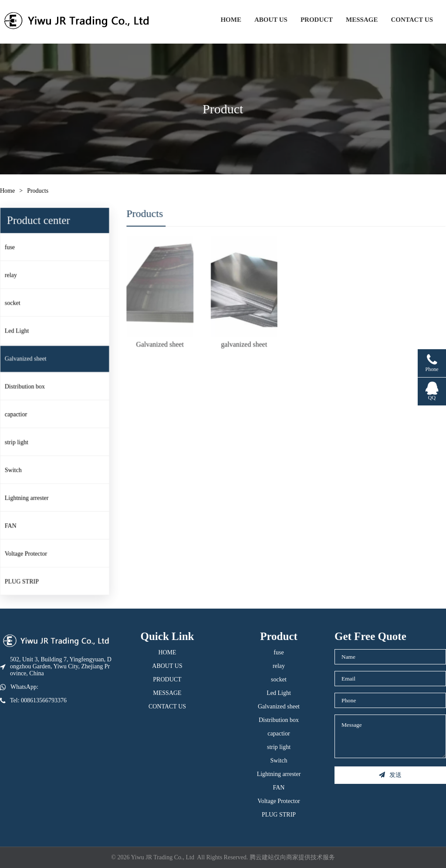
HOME (231, 20)
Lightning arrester (29, 497)
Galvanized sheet (28, 359)
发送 (390, 775)
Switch (16, 469)
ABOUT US (271, 20)
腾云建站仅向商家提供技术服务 (292, 857)
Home (7, 191)
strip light (19, 442)
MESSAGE (362, 20)
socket (15, 304)
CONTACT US (412, 20)
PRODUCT (317, 20)
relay (14, 277)
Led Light (19, 332)
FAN (13, 524)
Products (38, 191)
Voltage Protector (28, 552)
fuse (12, 249)
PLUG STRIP (24, 580)
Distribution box (27, 387)
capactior (19, 414)
